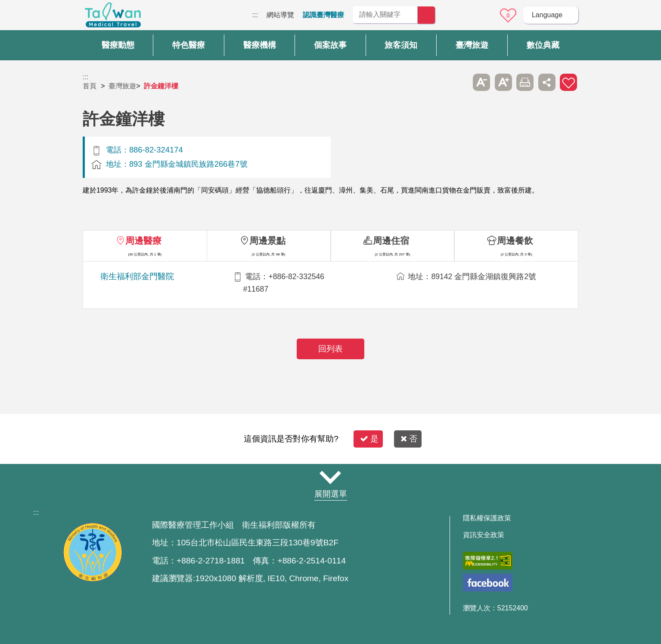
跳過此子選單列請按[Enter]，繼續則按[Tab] (460, 82)
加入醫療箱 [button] (568, 82)
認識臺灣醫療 (323, 15)
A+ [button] (503, 82)
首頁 (90, 86)
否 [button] (409, 439)
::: (255, 15)
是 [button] (369, 439)
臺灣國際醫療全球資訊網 (113, 17)
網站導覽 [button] (331, 477)
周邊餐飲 (515, 241)
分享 (547, 82)
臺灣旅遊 (122, 86)
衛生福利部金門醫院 (137, 276)
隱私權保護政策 (487, 518)
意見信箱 (484, 16)
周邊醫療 (143, 241)
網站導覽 (280, 15)
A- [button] (481, 82)
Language (547, 15)
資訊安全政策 (484, 535)
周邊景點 (267, 241)
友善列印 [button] (525, 82)
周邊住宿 (391, 241)
